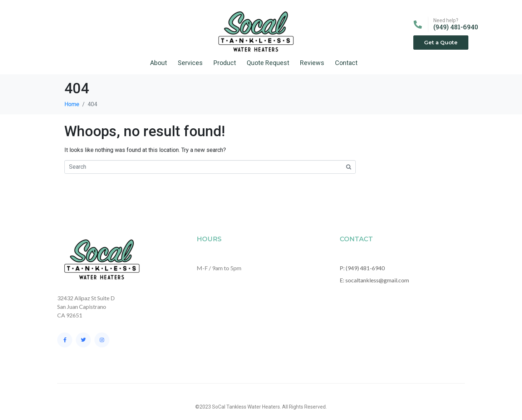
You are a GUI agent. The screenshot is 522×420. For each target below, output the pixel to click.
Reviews (312, 63)
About (159, 63)
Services (190, 63)
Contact (346, 63)
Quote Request (268, 63)
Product (225, 63)
